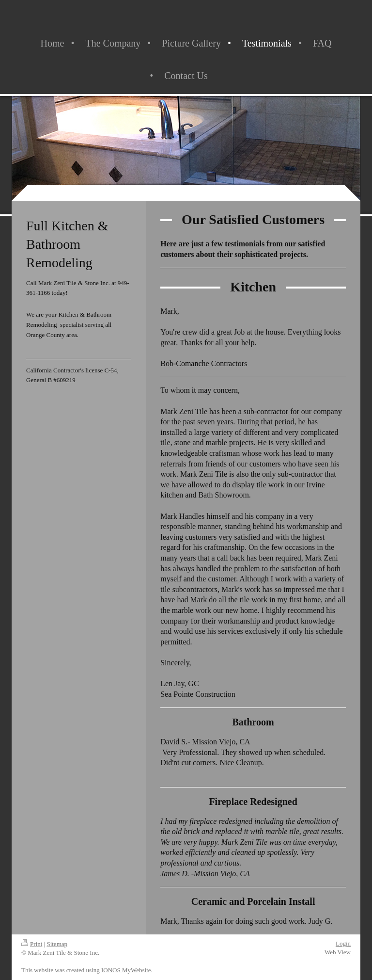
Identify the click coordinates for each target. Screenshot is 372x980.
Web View (338, 952)
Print (32, 944)
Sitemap (57, 944)
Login (343, 943)
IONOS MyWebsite (126, 970)
